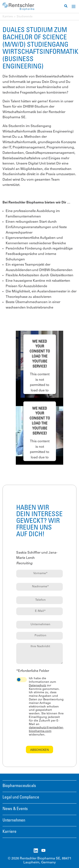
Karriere (8, 17)
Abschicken (39, 750)
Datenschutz (37, 686)
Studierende (25, 17)
